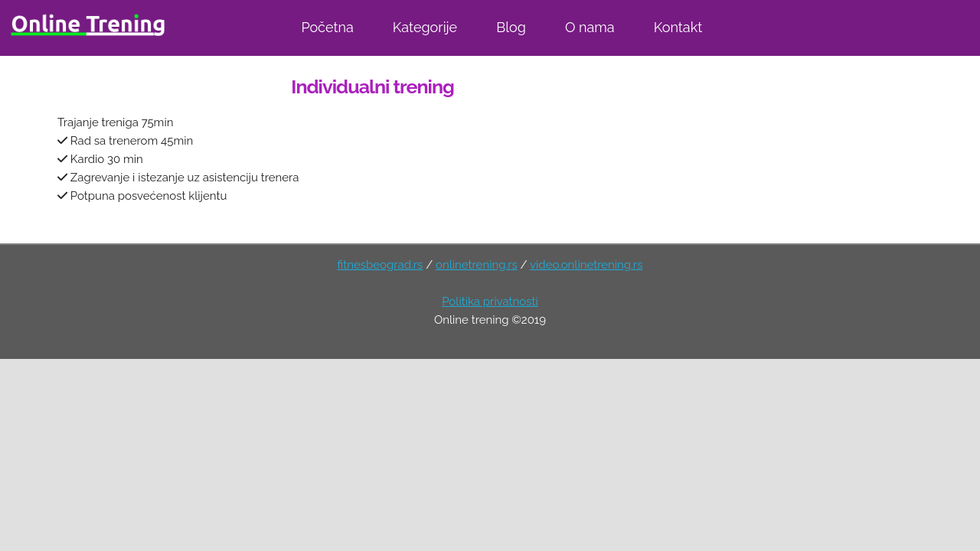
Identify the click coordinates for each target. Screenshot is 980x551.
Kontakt (678, 27)
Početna (327, 27)
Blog (511, 27)
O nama (590, 27)
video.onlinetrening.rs (586, 265)
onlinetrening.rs (477, 265)
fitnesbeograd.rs (381, 265)
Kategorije (425, 27)
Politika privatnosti (490, 302)
